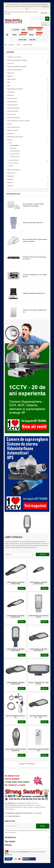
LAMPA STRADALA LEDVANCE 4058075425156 (38, 650)
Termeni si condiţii (31, 12)
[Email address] (20, 826)
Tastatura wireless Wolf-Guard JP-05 (33, 223)
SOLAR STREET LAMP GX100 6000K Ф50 (38, 750)
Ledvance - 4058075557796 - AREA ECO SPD (38, 683)
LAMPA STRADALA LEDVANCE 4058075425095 (16, 683)
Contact (8, 14)
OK (43, 826)
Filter (43, 554)
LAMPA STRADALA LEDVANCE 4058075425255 (16, 650)
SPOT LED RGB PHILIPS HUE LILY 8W (16, 717)
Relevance (9, 554)
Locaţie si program (18, 12)
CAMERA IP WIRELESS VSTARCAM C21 (34, 293)
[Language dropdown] (45, 13)
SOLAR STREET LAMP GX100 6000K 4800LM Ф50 (16, 750)
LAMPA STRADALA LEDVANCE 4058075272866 (16, 583)
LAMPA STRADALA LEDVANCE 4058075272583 (38, 583)
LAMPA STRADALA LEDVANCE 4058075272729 (16, 616)
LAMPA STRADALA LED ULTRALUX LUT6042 (38, 616)
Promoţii (8, 12)
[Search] (40, 19)
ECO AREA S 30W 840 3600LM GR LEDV (38, 717)
